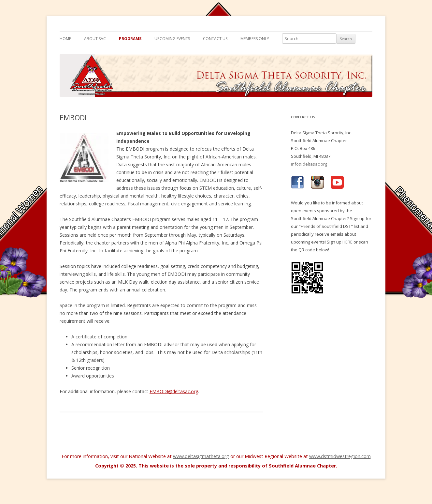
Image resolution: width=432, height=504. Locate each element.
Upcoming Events (172, 39)
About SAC (95, 39)
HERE (347, 242)
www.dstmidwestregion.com (340, 456)
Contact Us (215, 39)
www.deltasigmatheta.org (201, 456)
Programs (130, 39)
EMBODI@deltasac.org (174, 391)
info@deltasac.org (309, 164)
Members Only (255, 39)
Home (65, 39)
